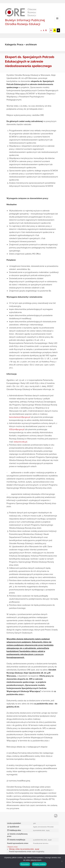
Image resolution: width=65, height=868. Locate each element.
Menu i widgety (57, 21)
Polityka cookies (39, 864)
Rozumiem (25, 864)
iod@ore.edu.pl (20, 442)
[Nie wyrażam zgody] (62, 861)
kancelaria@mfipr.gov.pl (20, 417)
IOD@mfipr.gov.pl (17, 429)
